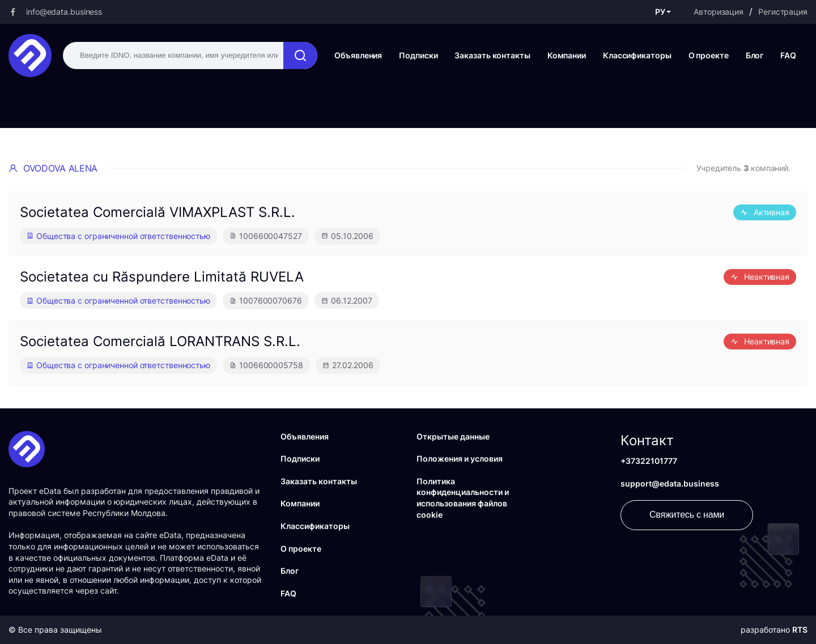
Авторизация (719, 12)
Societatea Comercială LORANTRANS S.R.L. (160, 341)
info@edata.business (64, 12)
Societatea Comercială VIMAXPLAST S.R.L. (158, 212)
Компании (567, 55)
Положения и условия (460, 459)
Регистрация (783, 12)
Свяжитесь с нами (687, 515)
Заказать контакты (492, 55)
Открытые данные (453, 436)
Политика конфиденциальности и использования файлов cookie (463, 498)
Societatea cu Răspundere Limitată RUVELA (162, 277)
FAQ (788, 55)
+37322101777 (649, 461)
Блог (755, 55)
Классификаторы (637, 55)
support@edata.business (670, 483)
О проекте (709, 55)
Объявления (358, 55)
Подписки (418, 55)
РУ (660, 12)
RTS (800, 630)
